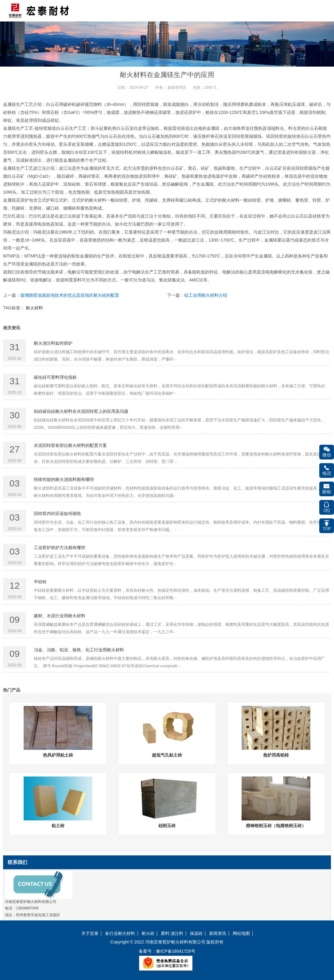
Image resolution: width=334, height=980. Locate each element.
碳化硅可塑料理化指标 (55, 377)
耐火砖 (148, 934)
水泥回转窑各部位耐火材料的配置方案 (70, 445)
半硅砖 (40, 582)
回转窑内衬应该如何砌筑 (57, 513)
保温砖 (196, 934)
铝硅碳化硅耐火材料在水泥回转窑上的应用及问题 (81, 411)
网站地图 (241, 934)
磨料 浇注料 (172, 934)
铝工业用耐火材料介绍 (206, 295)
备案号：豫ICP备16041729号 (167, 951)
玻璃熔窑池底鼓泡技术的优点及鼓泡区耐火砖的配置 (70, 295)
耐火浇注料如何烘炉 (53, 343)
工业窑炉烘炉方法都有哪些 (60, 548)
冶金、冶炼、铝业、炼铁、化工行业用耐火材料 (79, 650)
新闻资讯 (218, 934)
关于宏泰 (90, 934)
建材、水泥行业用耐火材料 (60, 616)
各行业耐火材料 (120, 934)
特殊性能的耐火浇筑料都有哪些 (64, 479)
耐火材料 (34, 308)
